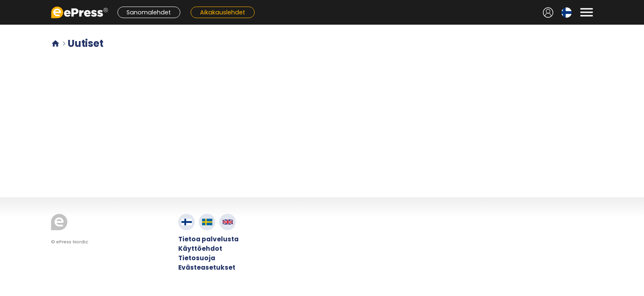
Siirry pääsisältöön (4, 4)
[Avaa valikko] (586, 12)
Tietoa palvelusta (208, 239)
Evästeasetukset (207, 267)
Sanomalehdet (149, 12)
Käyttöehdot (200, 249)
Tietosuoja (197, 258)
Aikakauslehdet (223, 12)
